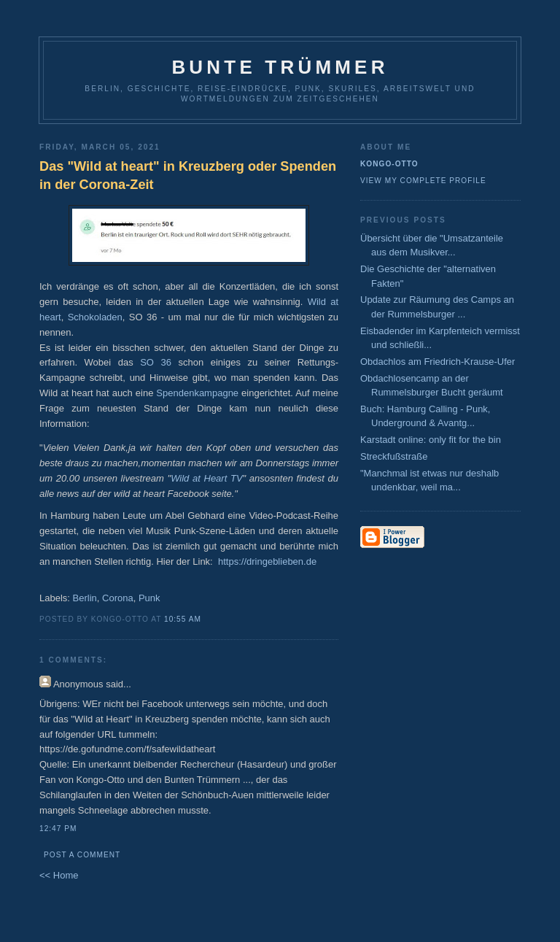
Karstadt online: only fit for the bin (431, 440)
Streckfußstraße (394, 456)
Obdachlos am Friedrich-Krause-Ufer (437, 362)
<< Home (59, 875)
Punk (149, 598)
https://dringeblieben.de (267, 561)
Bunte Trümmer (280, 67)
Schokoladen (95, 317)
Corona (118, 598)
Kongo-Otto (389, 164)
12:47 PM (58, 829)
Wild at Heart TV (206, 478)
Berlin (85, 598)
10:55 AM (183, 619)
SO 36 (156, 362)
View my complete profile (423, 181)
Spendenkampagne (197, 393)
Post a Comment (82, 855)
